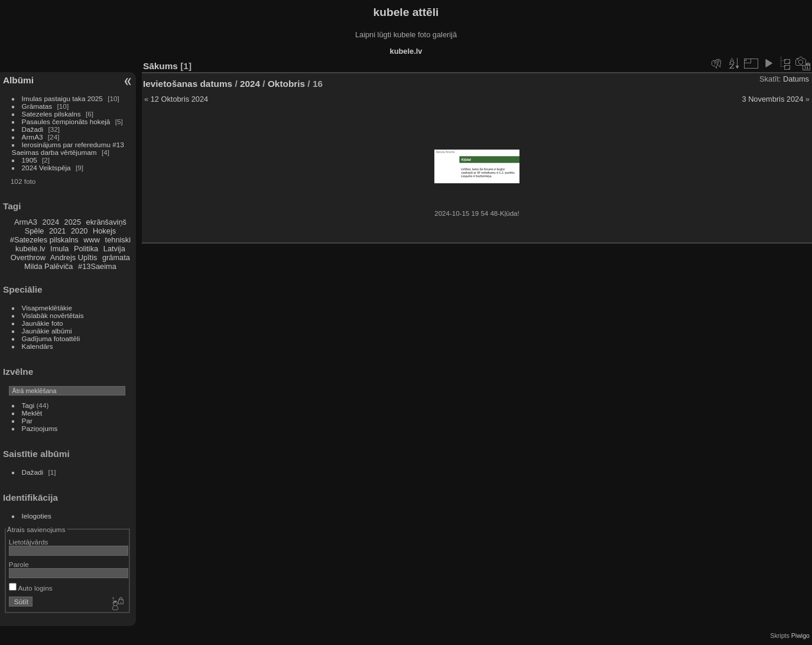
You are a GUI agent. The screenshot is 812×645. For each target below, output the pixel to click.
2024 (51, 222)
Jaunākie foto (43, 323)
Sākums (160, 66)
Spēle (35, 231)
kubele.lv (30, 249)
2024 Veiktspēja (46, 168)
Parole (19, 564)
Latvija (114, 249)
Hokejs (104, 231)
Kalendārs (38, 346)
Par (27, 421)
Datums (796, 79)
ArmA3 (33, 137)
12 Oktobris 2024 (179, 99)
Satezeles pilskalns (51, 114)
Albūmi (18, 80)
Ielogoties (37, 516)
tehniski (118, 240)
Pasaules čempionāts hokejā (66, 121)
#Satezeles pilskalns (44, 240)
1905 (30, 160)
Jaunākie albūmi (47, 331)
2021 (57, 231)
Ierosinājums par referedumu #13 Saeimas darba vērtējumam (68, 148)
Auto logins (31, 588)
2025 (73, 222)
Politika (86, 249)
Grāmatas (37, 106)
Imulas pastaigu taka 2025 (62, 98)
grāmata (116, 257)
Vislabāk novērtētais (53, 315)
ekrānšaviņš (106, 222)
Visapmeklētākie (47, 308)
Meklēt (32, 413)
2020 (79, 231)
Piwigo (800, 636)
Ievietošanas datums (188, 84)
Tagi (28, 405)
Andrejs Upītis (74, 257)
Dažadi (33, 129)
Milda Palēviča (49, 266)
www (92, 240)
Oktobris (286, 84)
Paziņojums (40, 428)
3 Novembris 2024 (772, 99)
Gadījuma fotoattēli (51, 338)
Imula (59, 249)
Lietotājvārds (29, 542)
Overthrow (28, 257)
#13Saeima (97, 266)
